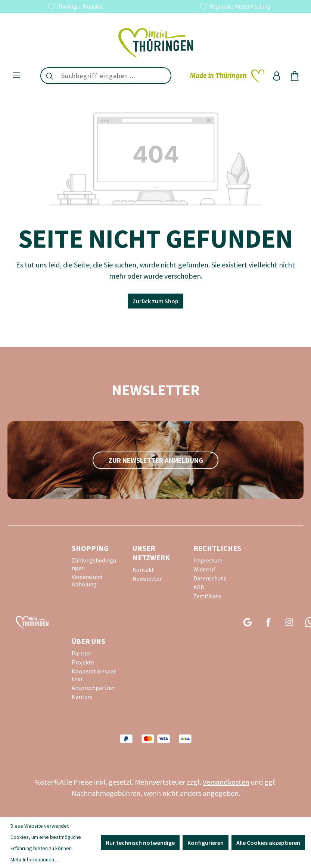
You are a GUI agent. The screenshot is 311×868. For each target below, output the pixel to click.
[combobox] (115, 76)
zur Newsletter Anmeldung (156, 460)
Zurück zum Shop (155, 301)
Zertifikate (207, 596)
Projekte (83, 662)
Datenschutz (210, 578)
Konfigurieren (206, 843)
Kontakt (143, 570)
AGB (199, 587)
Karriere (82, 697)
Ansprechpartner (94, 688)
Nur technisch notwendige (140, 843)
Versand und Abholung (87, 580)
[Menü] (16, 75)
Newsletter (147, 579)
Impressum (208, 560)
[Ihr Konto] (277, 76)
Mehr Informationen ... (35, 859)
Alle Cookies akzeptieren (268, 843)
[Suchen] (49, 76)
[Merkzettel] (227, 76)
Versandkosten (226, 782)
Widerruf (204, 569)
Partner (82, 653)
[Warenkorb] (295, 76)
